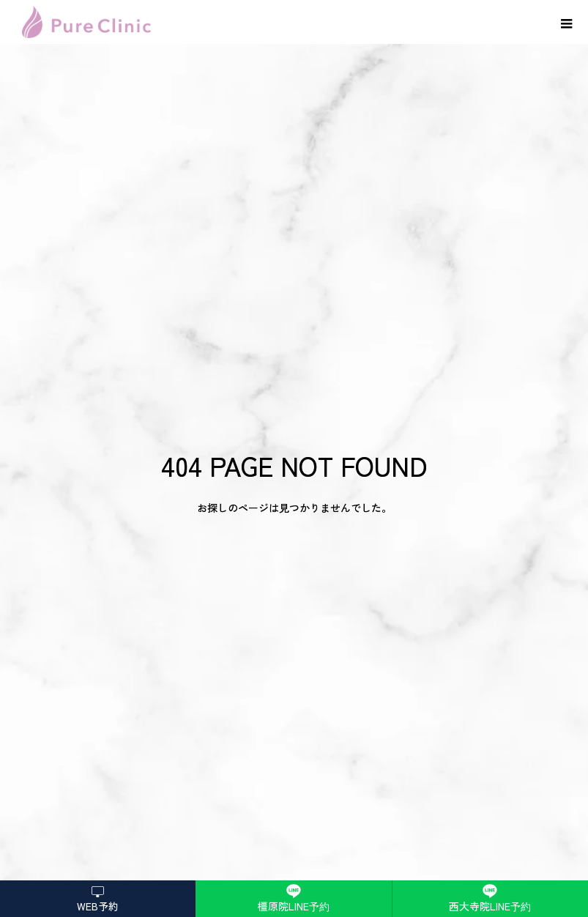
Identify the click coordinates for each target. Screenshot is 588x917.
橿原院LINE (294, 906)
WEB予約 (98, 906)
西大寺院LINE (490, 906)
